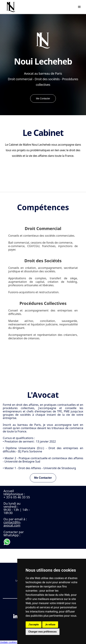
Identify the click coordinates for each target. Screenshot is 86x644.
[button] (79, 7)
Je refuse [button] (50, 625)
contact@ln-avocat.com (12, 524)
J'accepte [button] (34, 625)
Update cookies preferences (15, 642)
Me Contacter (43, 478)
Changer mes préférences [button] (43, 632)
